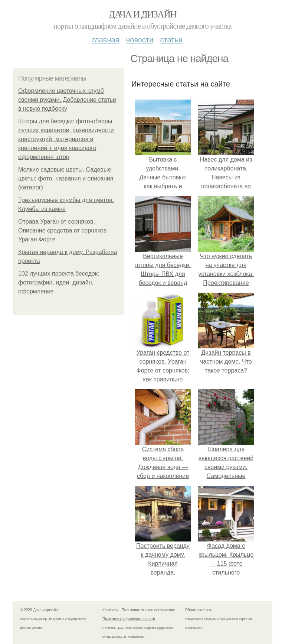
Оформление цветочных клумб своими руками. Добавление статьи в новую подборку (67, 100)
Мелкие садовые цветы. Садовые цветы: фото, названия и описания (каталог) (66, 178)
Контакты (110, 610)
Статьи (171, 40)
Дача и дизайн (142, 14)
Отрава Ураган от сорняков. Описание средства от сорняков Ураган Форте (62, 230)
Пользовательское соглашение (148, 610)
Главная (106, 40)
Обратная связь (199, 610)
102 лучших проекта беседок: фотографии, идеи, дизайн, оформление (59, 282)
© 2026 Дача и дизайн (39, 610)
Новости (140, 40)
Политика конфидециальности (129, 619)
